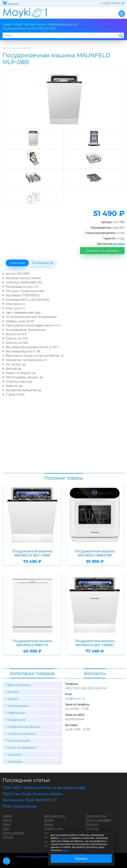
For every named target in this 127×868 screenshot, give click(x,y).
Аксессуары (15, 761)
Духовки (13, 699)
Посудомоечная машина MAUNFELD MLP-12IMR (32, 553)
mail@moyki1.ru (75, 698)
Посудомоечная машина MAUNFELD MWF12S (32, 643)
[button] (7, 861)
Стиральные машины (21, 734)
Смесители (14, 754)
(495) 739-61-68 (75, 688)
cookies (64, 838)
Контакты (8, 837)
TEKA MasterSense (20, 806)
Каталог (7, 820)
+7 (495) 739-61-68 (112, 3)
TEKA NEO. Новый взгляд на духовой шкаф (44, 788)
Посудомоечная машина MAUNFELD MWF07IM (95, 553)
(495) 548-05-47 (97, 688)
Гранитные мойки (19, 741)
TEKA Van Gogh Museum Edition (33, 794)
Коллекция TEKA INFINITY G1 (30, 800)
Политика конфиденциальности (34, 857)
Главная (7, 816)
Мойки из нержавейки (22, 747)
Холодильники (17, 720)
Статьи (7, 824)
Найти (121, 36)
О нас (6, 828)
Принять (81, 859)
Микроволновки (18, 706)
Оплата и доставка (13, 833)
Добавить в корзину (102, 251)
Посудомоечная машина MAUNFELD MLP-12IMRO (95, 643)
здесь (65, 850)
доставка (119, 244)
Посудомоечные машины (24, 727)
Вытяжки (13, 692)
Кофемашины (16, 713)
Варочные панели (19, 685)
